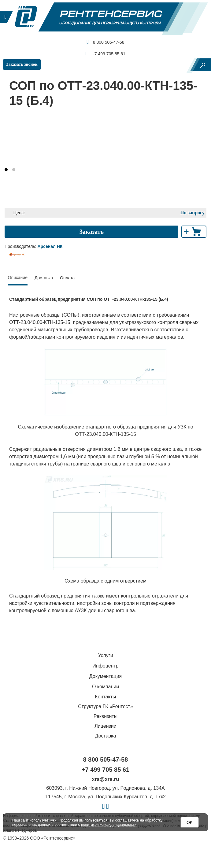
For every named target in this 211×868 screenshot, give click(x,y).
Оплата (67, 278)
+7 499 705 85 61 (105, 53)
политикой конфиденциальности (109, 825)
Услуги (105, 655)
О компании (105, 687)
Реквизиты (105, 716)
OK (190, 822)
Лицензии (105, 726)
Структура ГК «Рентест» (105, 706)
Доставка (44, 278)
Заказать (91, 232)
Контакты (105, 697)
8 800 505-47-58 (105, 42)
